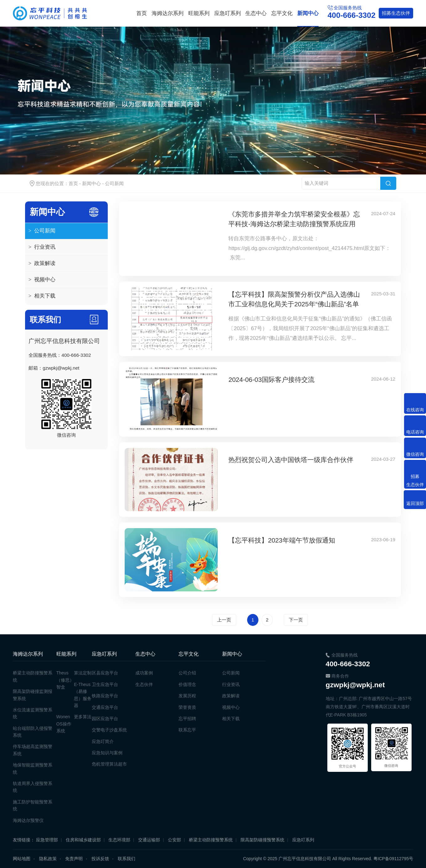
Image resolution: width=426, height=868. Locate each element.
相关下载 (42, 296)
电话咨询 (415, 432)
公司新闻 (114, 183)
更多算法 (83, 717)
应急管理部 (47, 840)
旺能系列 (199, 13)
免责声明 (74, 859)
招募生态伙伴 (415, 481)
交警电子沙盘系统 (109, 730)
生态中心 (256, 13)
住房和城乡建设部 (83, 840)
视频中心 (42, 280)
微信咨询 (415, 454)
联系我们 (127, 859)
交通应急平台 (105, 707)
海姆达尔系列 (168, 13)
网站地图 (22, 859)
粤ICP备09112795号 (393, 859)
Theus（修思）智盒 (65, 680)
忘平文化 (282, 13)
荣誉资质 (187, 707)
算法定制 (83, 673)
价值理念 (187, 684)
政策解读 (42, 263)
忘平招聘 (187, 719)
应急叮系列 (228, 13)
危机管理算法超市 (109, 764)
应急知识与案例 (107, 753)
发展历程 (187, 696)
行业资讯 (42, 247)
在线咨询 (415, 410)
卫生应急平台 (105, 684)
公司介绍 (187, 673)
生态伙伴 (396, 13)
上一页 (224, 620)
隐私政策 (48, 859)
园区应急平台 (105, 719)
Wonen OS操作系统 (64, 724)
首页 (142, 13)
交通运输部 (149, 840)
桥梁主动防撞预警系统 (211, 840)
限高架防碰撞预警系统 (262, 840)
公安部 (174, 840)
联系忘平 (187, 730)
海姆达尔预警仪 (28, 820)
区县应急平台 (105, 673)
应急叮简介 (103, 741)
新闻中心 (308, 13)
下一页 (296, 620)
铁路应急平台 (105, 696)
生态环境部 (119, 840)
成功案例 (144, 673)
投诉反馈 (100, 859)
